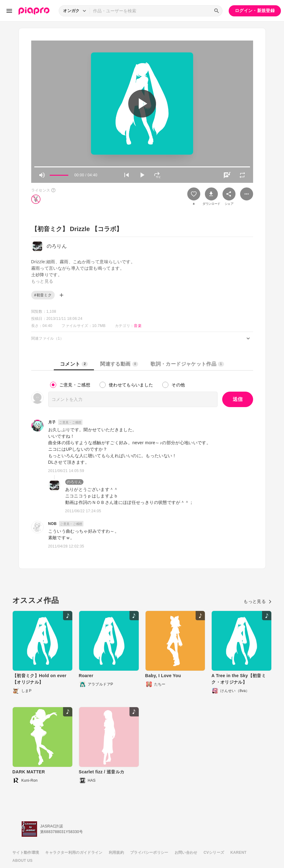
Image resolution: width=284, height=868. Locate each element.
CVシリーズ (214, 853)
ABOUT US (22, 861)
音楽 (138, 326)
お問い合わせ (186, 853)
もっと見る (258, 601)
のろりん (74, 482)
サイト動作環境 (26, 853)
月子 (52, 422)
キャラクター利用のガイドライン (74, 853)
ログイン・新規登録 (255, 11)
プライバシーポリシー (149, 853)
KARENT (239, 853)
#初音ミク (43, 295)
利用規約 (116, 853)
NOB (53, 524)
